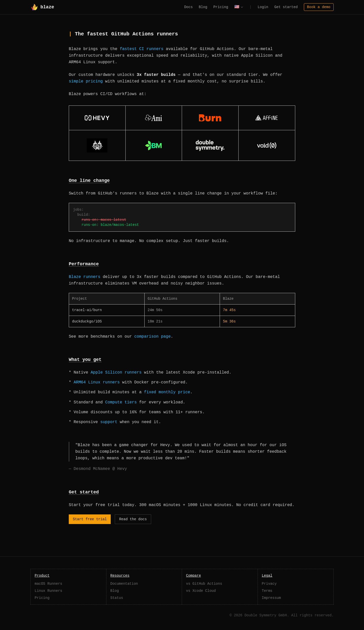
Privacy (269, 584)
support (109, 422)
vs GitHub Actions (204, 584)
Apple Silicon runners (116, 373)
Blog (203, 7)
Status (117, 598)
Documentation (124, 584)
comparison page (152, 337)
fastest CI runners (142, 49)
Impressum (271, 598)
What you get (85, 360)
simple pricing (86, 81)
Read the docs (133, 519)
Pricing (221, 7)
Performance (84, 264)
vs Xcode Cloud (201, 591)
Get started (286, 7)
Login (263, 7)
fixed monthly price (167, 392)
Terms (267, 591)
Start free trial (90, 519)
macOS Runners (48, 584)
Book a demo (319, 7)
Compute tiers (121, 402)
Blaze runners (85, 277)
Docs (189, 7)
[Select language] (239, 7)
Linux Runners (48, 591)
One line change (89, 181)
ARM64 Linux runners (97, 382)
